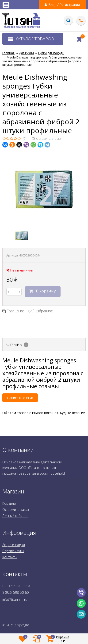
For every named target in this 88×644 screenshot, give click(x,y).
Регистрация (70, 5)
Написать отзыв (20, 398)
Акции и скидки (14, 545)
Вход (52, 5)
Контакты (10, 557)
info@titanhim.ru (15, 599)
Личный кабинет (15, 516)
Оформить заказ (16, 510)
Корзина (9, 503)
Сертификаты (13, 551)
